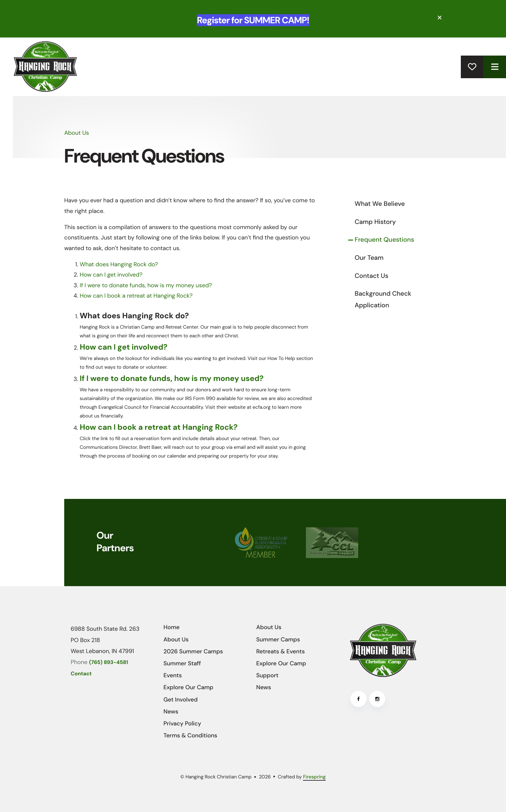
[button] (440, 18)
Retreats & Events (280, 651)
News (171, 712)
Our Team (369, 258)
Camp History (375, 222)
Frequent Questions (384, 240)
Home (172, 627)
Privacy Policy (182, 723)
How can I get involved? (111, 275)
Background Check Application (383, 300)
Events (173, 675)
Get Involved (181, 700)
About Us (176, 639)
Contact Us (371, 276)
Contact (81, 674)
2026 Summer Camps (193, 651)
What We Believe (380, 204)
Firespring (314, 777)
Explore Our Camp (189, 687)
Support (267, 675)
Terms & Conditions (191, 735)
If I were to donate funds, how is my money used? (146, 285)
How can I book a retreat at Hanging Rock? (136, 296)
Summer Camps (278, 639)
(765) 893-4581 (109, 663)
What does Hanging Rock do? (119, 264)
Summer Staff (182, 663)
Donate (472, 67)
